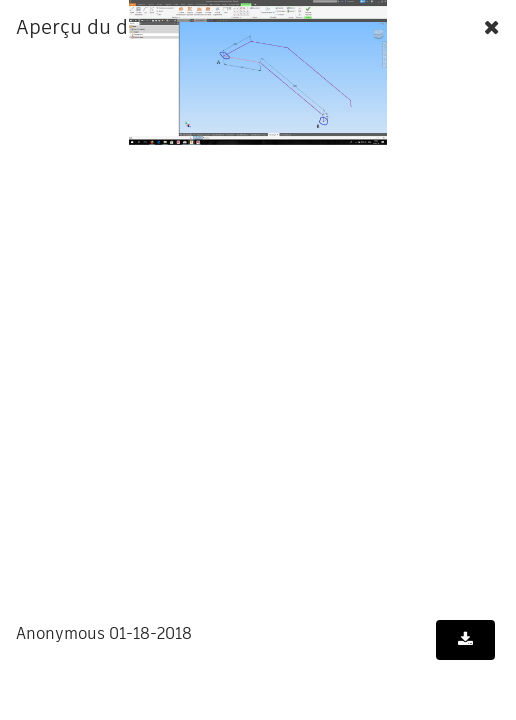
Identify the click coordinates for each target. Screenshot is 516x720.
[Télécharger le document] (465, 640)
